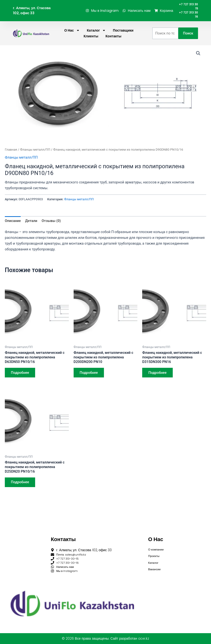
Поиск (188, 37)
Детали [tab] (31, 225)
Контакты (114, 40)
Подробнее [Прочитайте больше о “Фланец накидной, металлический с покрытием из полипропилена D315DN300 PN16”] (158, 377)
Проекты (155, 552)
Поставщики (123, 34)
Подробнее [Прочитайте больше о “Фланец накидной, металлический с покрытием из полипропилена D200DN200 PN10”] (90, 377)
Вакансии (156, 567)
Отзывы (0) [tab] (51, 225)
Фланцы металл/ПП (35, 153)
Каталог (96, 34)
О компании (157, 545)
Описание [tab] (13, 225)
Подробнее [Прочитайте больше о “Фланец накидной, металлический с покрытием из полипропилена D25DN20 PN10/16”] (21, 487)
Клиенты (91, 40)
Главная (11, 153)
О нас (72, 34)
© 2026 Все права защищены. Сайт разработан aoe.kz (105, 638)
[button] (198, 57)
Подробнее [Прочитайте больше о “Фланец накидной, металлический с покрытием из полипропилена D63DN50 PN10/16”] (21, 377)
